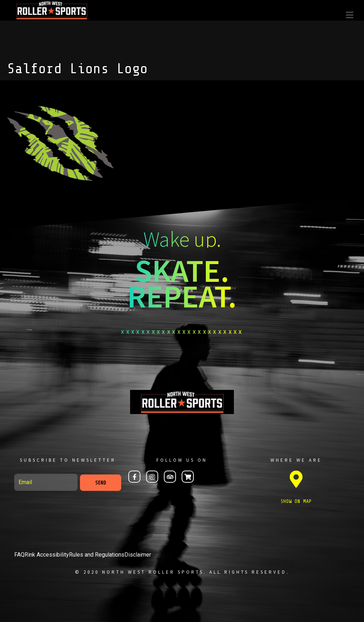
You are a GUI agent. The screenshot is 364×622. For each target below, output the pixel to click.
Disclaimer (138, 555)
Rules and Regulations (97, 555)
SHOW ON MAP (296, 501)
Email (15, 471)
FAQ (19, 555)
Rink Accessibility (47, 555)
